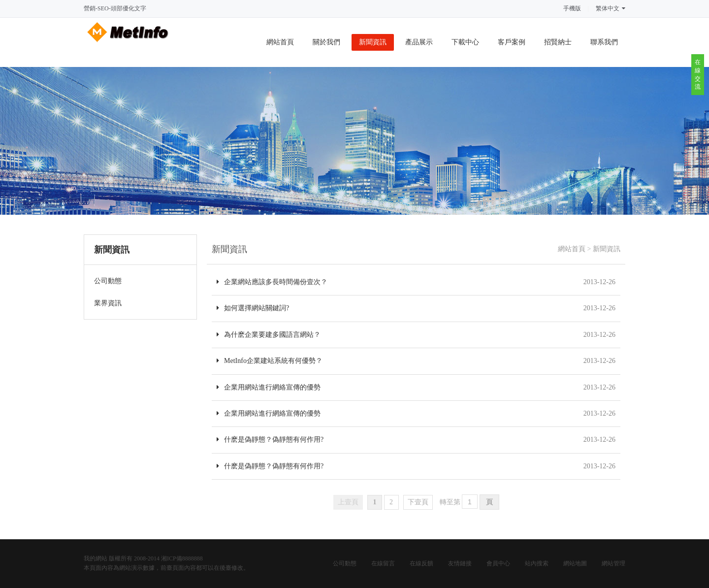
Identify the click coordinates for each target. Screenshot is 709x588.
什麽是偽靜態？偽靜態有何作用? (270, 440)
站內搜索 (537, 563)
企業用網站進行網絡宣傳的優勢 (269, 387)
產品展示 (419, 42)
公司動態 (345, 563)
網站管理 (613, 563)
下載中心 (465, 42)
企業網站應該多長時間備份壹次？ (272, 282)
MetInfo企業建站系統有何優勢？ (270, 361)
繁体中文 (611, 8)
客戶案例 (512, 42)
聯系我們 (604, 42)
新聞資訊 (373, 42)
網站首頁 (280, 42)
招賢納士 (558, 42)
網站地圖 (575, 563)
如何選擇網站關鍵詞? (253, 308)
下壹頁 (418, 502)
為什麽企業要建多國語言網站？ (269, 335)
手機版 (572, 8)
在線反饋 (421, 563)
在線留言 (383, 563)
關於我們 (326, 42)
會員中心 (498, 563)
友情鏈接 (460, 563)
